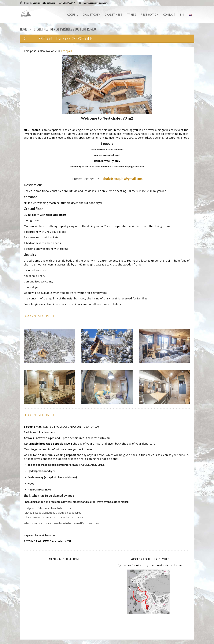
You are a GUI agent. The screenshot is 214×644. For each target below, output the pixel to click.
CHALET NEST (114, 15)
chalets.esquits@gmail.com (123, 179)
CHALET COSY (91, 15)
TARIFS (132, 15)
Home (24, 29)
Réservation (150, 15)
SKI (182, 15)
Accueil (72, 15)
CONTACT (169, 15)
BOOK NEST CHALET (39, 316)
